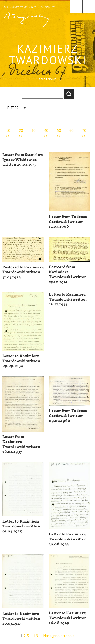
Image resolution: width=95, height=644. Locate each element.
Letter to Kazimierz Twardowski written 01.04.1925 (21, 526)
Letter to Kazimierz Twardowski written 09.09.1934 (21, 361)
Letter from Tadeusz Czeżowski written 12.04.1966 (68, 222)
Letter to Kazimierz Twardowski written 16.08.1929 (68, 618)
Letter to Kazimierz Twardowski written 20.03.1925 (21, 619)
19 (36, 636)
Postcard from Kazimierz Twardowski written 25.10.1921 (68, 274)
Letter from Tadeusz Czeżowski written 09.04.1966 (68, 416)
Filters (13, 108)
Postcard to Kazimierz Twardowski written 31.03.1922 (23, 272)
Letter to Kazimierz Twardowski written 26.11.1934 (68, 299)
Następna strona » (59, 636)
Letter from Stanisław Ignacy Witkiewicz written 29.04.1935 (23, 160)
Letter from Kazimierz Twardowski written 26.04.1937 (21, 444)
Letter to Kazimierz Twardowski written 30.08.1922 (68, 539)
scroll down (47, 79)
